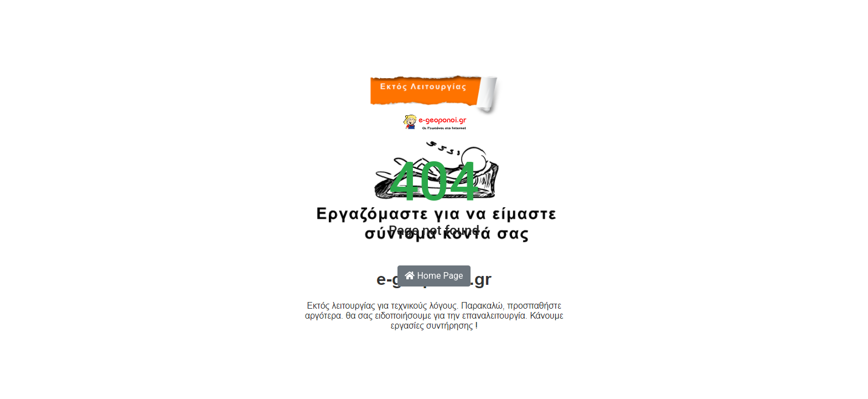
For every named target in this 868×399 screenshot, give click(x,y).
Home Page (434, 276)
